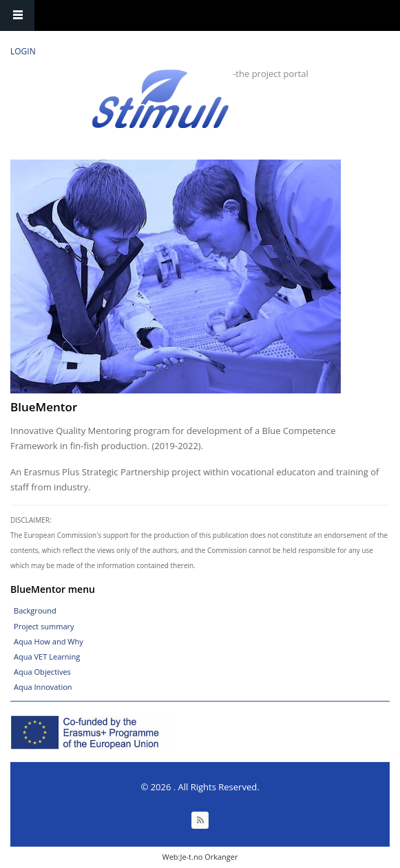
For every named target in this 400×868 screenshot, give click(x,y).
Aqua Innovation (43, 687)
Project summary (44, 626)
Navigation (17, 15)
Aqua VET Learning (47, 657)
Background (35, 610)
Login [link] (23, 51)
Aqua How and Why (49, 641)
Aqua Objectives (42, 672)
